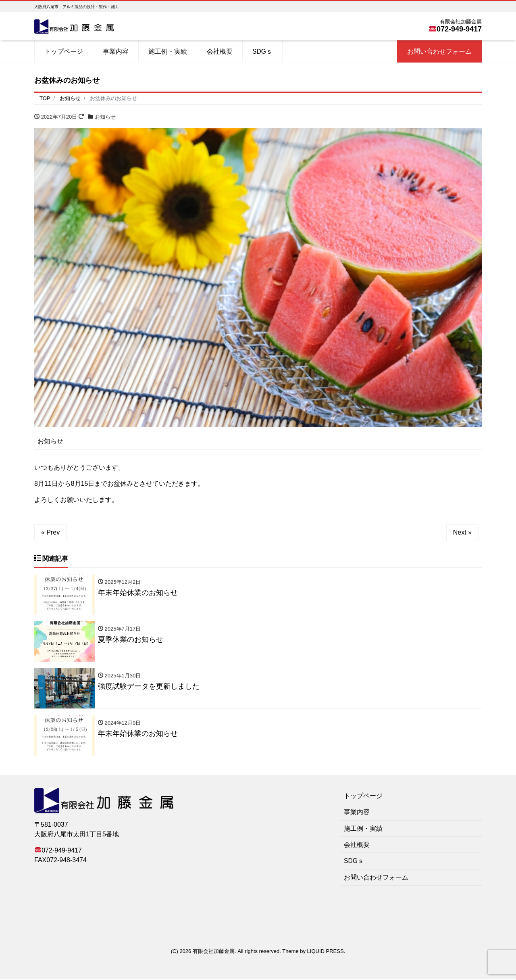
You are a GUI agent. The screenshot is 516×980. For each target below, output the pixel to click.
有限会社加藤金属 (214, 952)
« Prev (50, 532)
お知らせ (105, 117)
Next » (462, 532)
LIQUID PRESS (326, 952)
